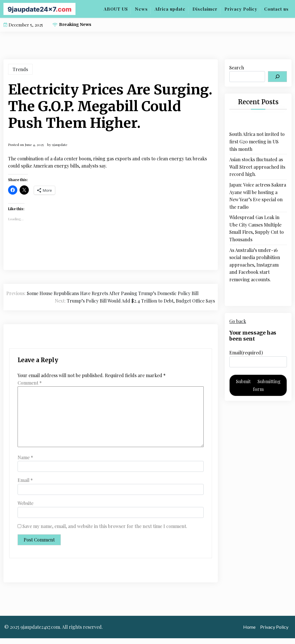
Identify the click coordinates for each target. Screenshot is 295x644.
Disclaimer (205, 9)
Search (237, 68)
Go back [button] (238, 321)
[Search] (277, 77)
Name (25, 457)
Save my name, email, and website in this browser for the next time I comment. (105, 526)
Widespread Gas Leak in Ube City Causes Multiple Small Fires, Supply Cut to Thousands (257, 228)
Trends (20, 69)
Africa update (170, 9)
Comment (30, 383)
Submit (258, 385)
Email (25, 480)
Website (25, 503)
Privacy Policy (241, 9)
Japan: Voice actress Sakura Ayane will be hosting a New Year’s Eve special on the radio (258, 196)
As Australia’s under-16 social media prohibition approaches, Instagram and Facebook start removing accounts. (255, 265)
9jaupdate (60, 145)
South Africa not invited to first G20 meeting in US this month (257, 141)
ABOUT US (116, 9)
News (141, 9)
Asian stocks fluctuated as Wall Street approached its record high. (257, 167)
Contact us (276, 9)
